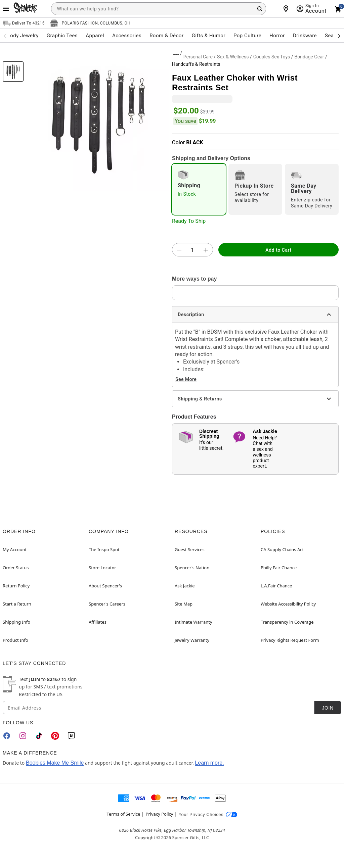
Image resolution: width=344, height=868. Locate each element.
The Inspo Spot (104, 549)
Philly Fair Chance (279, 568)
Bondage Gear (309, 57)
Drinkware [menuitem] (305, 36)
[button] (98, 119)
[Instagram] (23, 736)
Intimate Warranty (193, 622)
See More (186, 379)
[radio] (199, 189)
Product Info (15, 640)
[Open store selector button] (90, 23)
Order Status (16, 568)
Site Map (184, 604)
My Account (15, 549)
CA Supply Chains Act (282, 549)
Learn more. (209, 763)
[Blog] (71, 736)
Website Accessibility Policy (288, 604)
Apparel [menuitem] (95, 36)
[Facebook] (7, 736)
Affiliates (98, 622)
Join (328, 708)
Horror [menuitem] (277, 36)
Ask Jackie (185, 586)
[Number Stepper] (192, 250)
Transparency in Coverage (287, 622)
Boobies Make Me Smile (55, 763)
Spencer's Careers (107, 604)
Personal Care (198, 57)
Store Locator (102, 568)
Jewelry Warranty (192, 640)
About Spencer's (105, 586)
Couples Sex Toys (272, 57)
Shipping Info (16, 622)
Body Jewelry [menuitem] (23, 36)
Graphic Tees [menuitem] (62, 36)
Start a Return (17, 604)
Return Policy (16, 586)
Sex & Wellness (233, 57)
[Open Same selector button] (24, 23)
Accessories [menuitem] (127, 36)
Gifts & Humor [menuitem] (208, 36)
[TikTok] (39, 736)
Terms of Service (124, 814)
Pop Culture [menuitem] (247, 36)
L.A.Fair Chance (276, 586)
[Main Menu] (6, 9)
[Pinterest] (55, 736)
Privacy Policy (159, 814)
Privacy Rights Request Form (290, 640)
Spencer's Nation (192, 568)
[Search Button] (260, 9)
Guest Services (190, 549)
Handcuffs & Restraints (196, 64)
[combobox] (159, 9)
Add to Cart (278, 250)
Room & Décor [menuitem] (166, 36)
